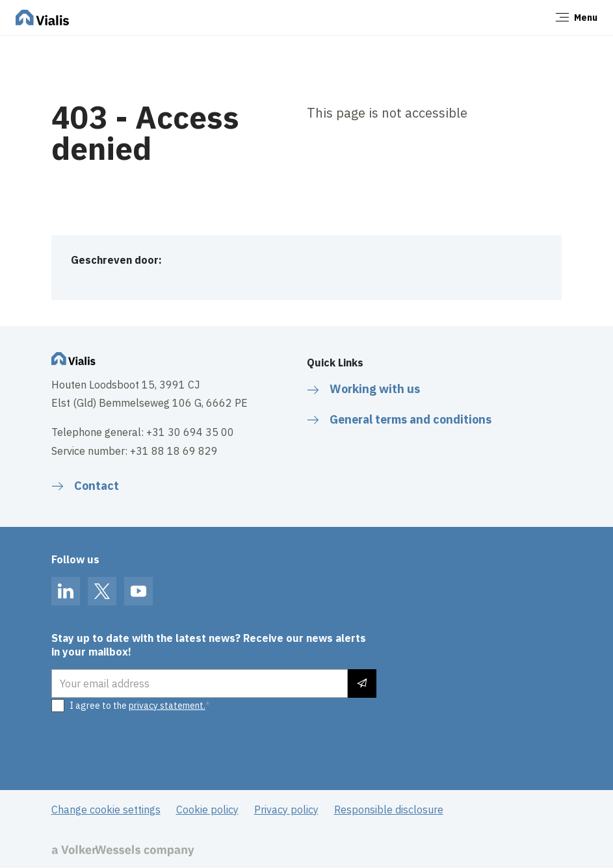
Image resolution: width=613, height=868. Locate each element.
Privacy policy (286, 810)
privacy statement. (167, 706)
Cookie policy (207, 810)
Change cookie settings (106, 810)
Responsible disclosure (389, 810)
